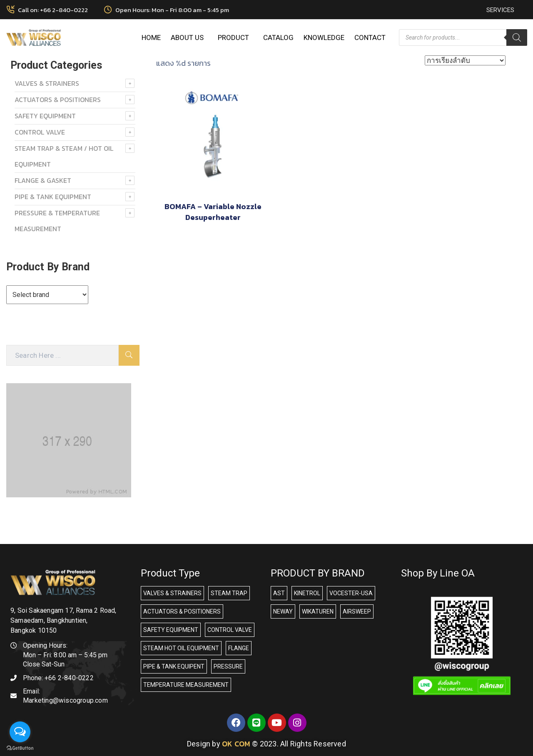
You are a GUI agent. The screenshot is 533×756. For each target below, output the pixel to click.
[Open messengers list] (20, 732)
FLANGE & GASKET (43, 180)
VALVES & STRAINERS (47, 83)
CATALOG (278, 37)
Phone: (58, 678)
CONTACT (370, 37)
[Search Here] (62, 355)
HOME (151, 37)
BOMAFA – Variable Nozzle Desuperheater (213, 212)
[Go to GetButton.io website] (20, 748)
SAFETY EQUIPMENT (45, 116)
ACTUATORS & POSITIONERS (58, 100)
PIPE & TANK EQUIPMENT (53, 197)
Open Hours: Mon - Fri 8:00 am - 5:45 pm (172, 10)
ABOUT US (189, 37)
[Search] (517, 37)
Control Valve (40, 132)
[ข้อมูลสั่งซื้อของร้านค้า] (465, 60)
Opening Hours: (45, 645)
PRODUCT (235, 37)
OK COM (236, 744)
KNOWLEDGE (324, 37)
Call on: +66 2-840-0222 (53, 10)
